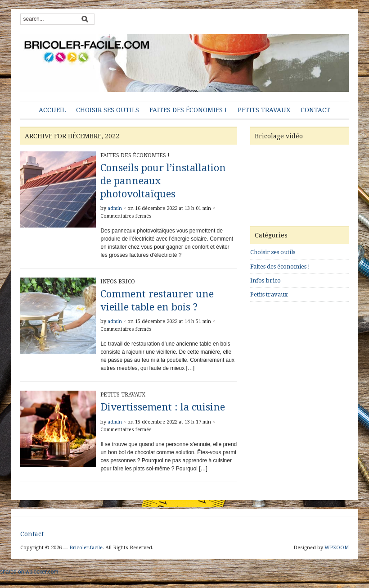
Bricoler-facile (86, 548)
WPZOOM (337, 548)
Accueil (52, 110)
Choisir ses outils (108, 110)
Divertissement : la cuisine (163, 407)
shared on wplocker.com (29, 572)
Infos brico (118, 282)
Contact (315, 110)
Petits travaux (264, 110)
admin (115, 208)
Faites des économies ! (188, 110)
